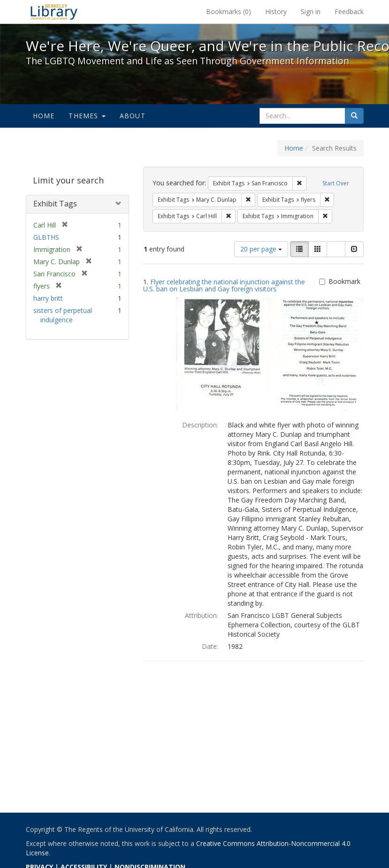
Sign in (311, 11)
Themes (87, 116)
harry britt (48, 298)
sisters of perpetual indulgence (63, 315)
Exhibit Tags (55, 204)
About (133, 116)
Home (44, 116)
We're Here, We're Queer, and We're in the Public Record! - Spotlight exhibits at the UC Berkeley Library (54, 12)
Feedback (349, 11)
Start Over (336, 183)
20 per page (261, 249)
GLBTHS (46, 237)
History (276, 11)
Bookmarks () (229, 11)
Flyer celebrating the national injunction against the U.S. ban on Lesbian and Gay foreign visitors (224, 285)
